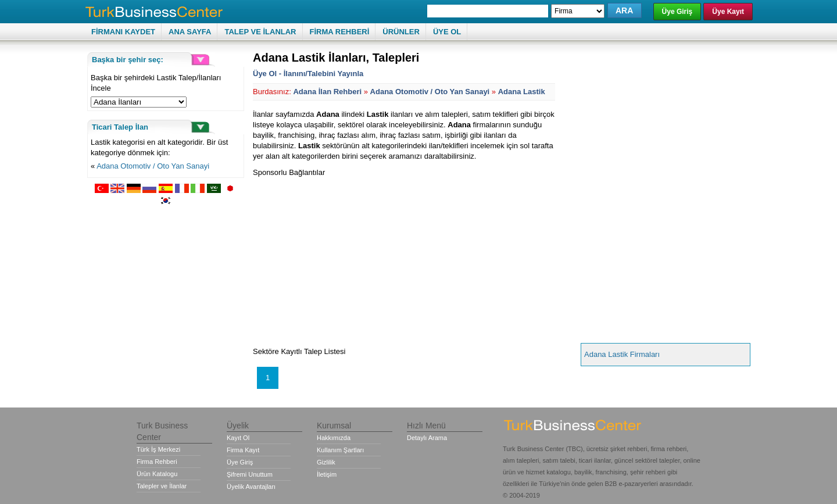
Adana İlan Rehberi (327, 92)
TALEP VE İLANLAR (260, 32)
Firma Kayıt (243, 450)
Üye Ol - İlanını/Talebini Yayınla (308, 74)
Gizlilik (326, 462)
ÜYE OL (447, 32)
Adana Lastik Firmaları (622, 354)
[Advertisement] (350, 259)
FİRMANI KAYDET (123, 32)
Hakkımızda (334, 438)
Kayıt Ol (238, 438)
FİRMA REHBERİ (340, 32)
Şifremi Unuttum (250, 474)
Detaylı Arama (427, 438)
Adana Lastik (522, 92)
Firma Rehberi (157, 462)
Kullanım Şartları (340, 450)
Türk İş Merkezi (158, 449)
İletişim (327, 474)
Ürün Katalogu (157, 474)
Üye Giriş (677, 12)
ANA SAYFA (190, 32)
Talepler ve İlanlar (162, 486)
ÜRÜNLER (401, 32)
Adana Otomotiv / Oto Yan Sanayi (153, 166)
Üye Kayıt (728, 12)
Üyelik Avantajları (251, 487)
